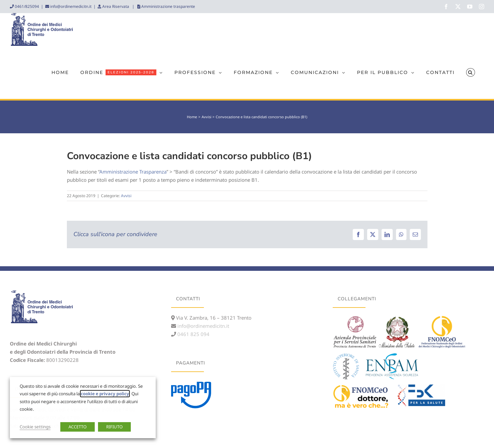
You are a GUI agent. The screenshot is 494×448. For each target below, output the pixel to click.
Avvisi (126, 196)
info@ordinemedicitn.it (70, 6)
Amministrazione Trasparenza (133, 172)
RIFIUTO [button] (114, 427)
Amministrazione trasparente (168, 6)
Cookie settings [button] (35, 427)
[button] (470, 72)
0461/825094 (26, 6)
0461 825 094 (193, 334)
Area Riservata (116, 6)
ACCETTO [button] (78, 427)
